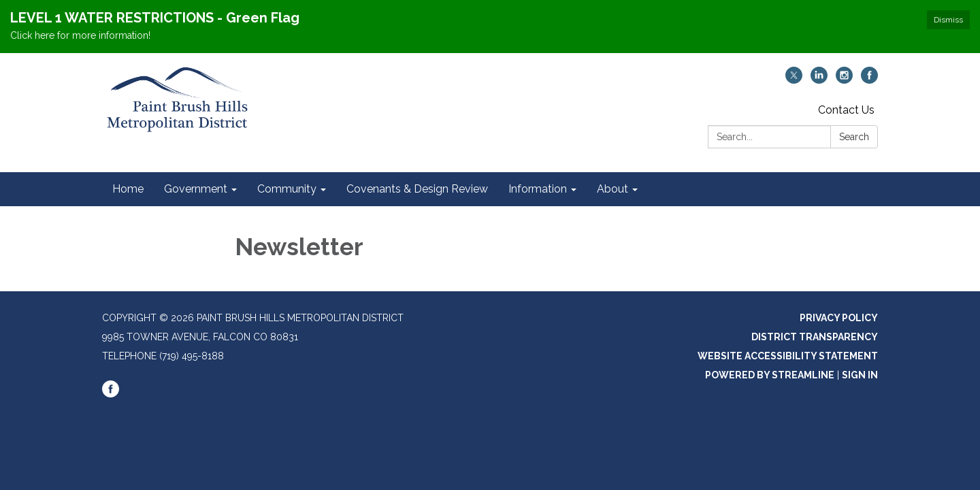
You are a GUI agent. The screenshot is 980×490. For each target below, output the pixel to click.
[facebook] (869, 80)
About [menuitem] (612, 189)
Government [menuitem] (196, 189)
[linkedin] (819, 80)
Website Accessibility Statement (788, 356)
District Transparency (815, 337)
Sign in (860, 375)
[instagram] (844, 80)
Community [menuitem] (287, 189)
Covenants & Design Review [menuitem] (417, 189)
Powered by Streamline (770, 375)
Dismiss (948, 20)
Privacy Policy (839, 318)
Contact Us (846, 110)
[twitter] (794, 80)
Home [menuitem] (128, 189)
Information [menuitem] (538, 189)
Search (854, 137)
